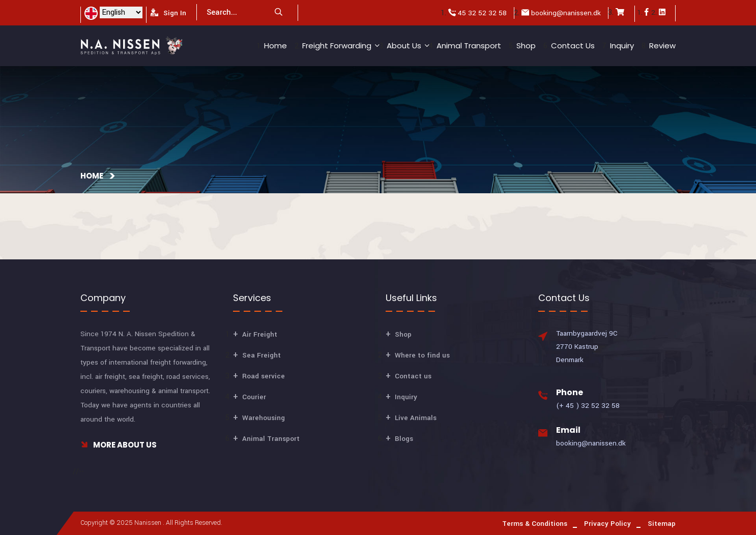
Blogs (404, 439)
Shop (526, 46)
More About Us (119, 445)
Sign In (168, 13)
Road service (264, 376)
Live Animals (416, 418)
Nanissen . (149, 523)
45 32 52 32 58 (482, 13)
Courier (254, 397)
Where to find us (422, 355)
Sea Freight (261, 355)
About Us (404, 46)
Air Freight (260, 334)
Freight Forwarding (337, 46)
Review (662, 46)
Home (275, 46)
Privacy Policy (607, 524)
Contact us (573, 46)
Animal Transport (469, 46)
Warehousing (264, 418)
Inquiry (622, 46)
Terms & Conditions (535, 524)
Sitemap (662, 524)
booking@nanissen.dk (566, 13)
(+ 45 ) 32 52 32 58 (588, 406)
